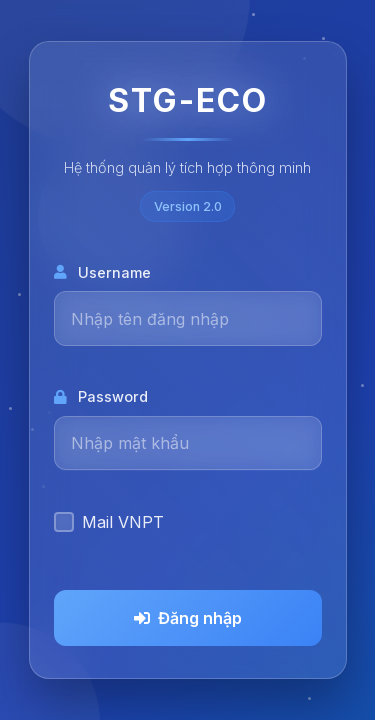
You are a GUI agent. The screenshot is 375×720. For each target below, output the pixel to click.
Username (102, 272)
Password (101, 396)
